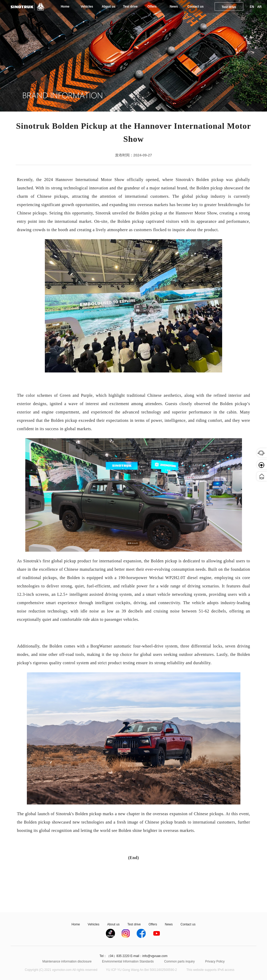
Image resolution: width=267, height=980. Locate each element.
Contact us (196, 7)
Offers (152, 7)
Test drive (130, 7)
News (174, 7)
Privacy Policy (215, 961)
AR (259, 7)
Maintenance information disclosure (67, 961)
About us (108, 7)
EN (252, 7)
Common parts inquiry (179, 961)
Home (65, 7)
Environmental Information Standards (128, 961)
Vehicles (87, 7)
